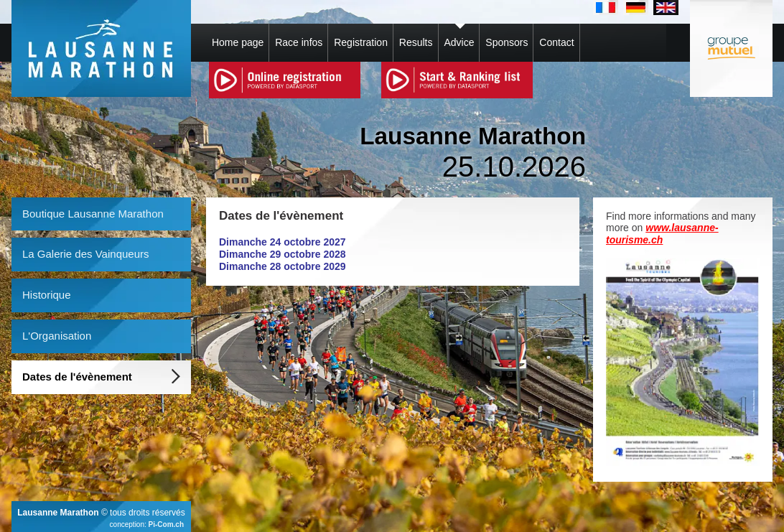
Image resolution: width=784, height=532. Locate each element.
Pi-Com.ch (166, 524)
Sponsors (507, 42)
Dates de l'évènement (77, 377)
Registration (361, 42)
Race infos (299, 42)
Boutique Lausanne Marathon (93, 214)
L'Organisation (57, 336)
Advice (459, 42)
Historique (47, 295)
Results (416, 42)
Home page (238, 42)
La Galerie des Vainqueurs (86, 254)
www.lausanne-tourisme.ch (662, 234)
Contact (556, 42)
